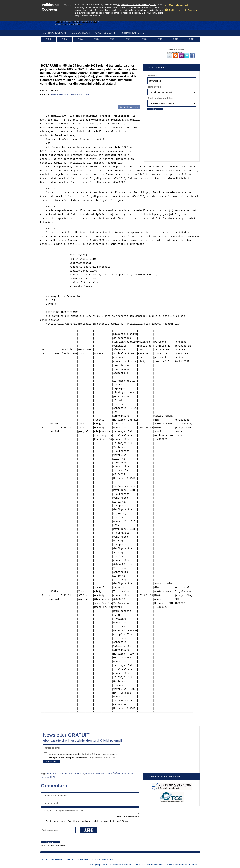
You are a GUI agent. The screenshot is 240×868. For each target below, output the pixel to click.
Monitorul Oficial (55, 774)
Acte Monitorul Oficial (74, 774)
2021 (128, 39)
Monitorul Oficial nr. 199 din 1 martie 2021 (70, 94)
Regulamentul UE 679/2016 (102, 757)
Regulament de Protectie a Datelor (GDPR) (137, 5)
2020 (144, 39)
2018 (176, 39)
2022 (112, 39)
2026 (48, 39)
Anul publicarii (105, 33)
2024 (80, 39)
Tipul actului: (155, 87)
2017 (192, 39)
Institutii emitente (132, 33)
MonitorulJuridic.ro (123, 865)
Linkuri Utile (140, 865)
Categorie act (81, 33)
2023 (96, 39)
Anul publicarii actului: (160, 98)
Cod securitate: (50, 830)
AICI (149, 13)
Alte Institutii (101, 774)
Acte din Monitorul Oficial (58, 859)
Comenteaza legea (129, 107)
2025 (64, 39)
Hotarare (90, 774)
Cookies (170, 865)
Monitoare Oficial (55, 33)
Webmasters (182, 865)
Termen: (152, 76)
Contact (193, 865)
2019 (160, 39)
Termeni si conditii (155, 865)
